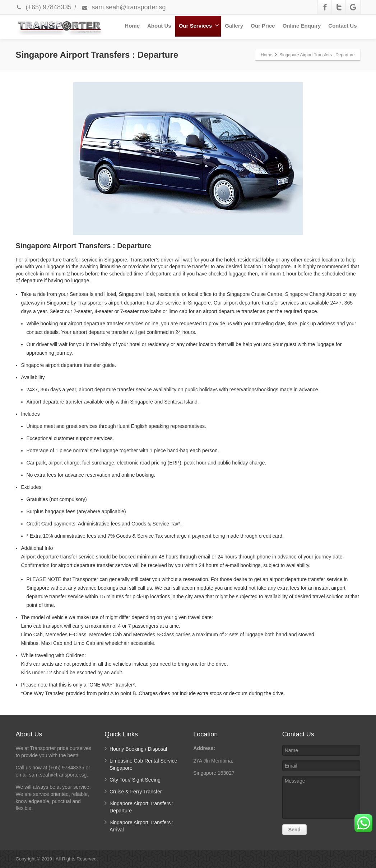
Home (132, 26)
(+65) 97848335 (44, 7)
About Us (159, 26)
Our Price (263, 26)
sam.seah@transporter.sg (124, 7)
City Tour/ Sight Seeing (135, 780)
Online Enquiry (302, 26)
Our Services (199, 25)
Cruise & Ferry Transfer (136, 792)
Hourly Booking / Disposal (138, 749)
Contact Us (342, 26)
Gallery (234, 26)
